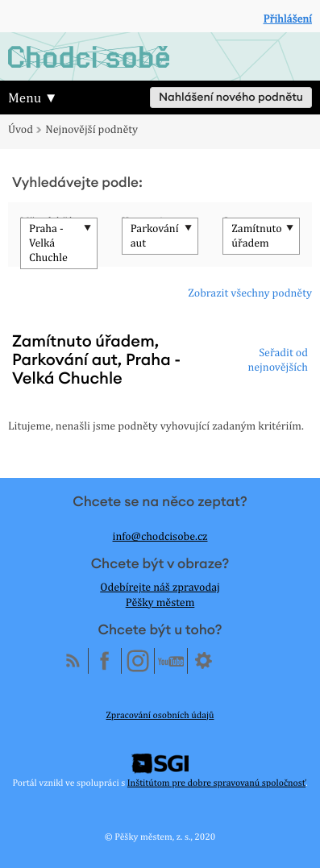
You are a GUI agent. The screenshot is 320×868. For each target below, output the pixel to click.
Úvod (21, 130)
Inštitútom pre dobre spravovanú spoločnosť (216, 783)
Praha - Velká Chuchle (48, 243)
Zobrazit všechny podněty (250, 293)
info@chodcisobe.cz (160, 537)
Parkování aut (155, 236)
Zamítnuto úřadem (256, 236)
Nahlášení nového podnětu (231, 98)
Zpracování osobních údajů (160, 715)
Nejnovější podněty (91, 130)
